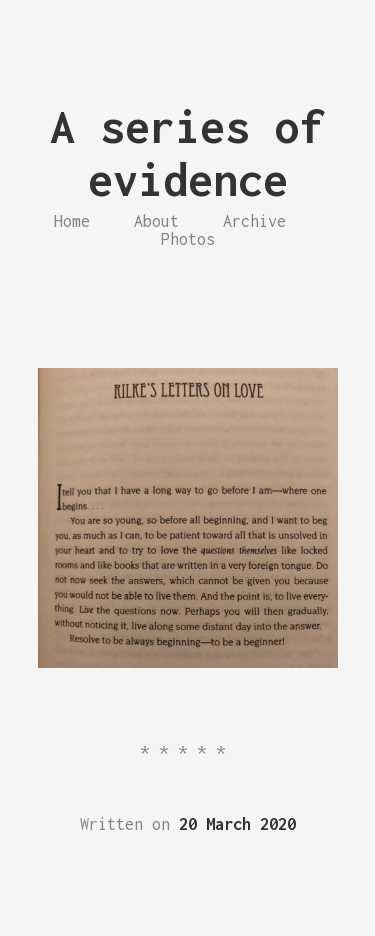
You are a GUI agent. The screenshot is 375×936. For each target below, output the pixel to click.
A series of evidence (187, 153)
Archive (254, 221)
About (156, 221)
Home (72, 221)
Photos (188, 239)
